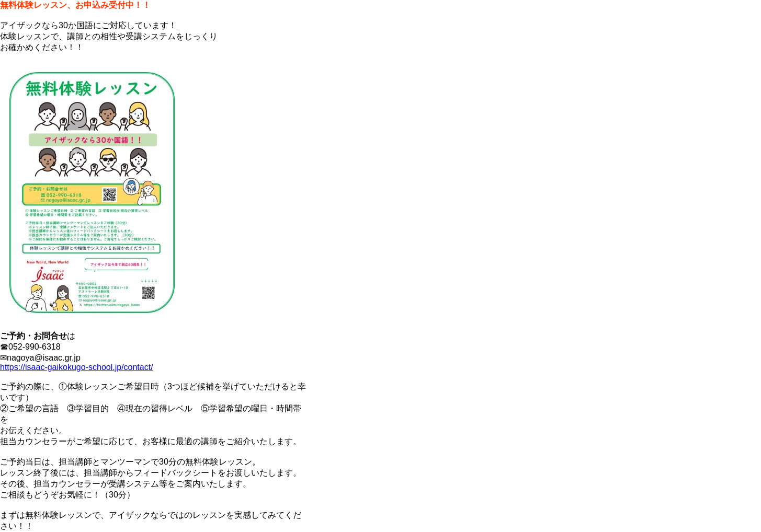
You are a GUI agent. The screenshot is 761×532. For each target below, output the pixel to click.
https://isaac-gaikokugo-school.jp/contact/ (77, 367)
